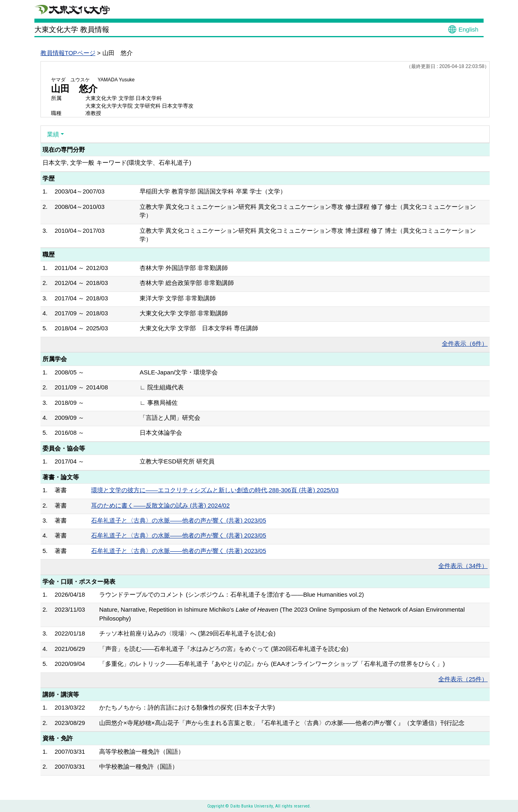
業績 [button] (53, 134)
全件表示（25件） (463, 679)
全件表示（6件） (465, 343)
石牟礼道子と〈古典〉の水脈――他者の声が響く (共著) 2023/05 (179, 520)
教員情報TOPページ (68, 53)
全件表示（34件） (463, 566)
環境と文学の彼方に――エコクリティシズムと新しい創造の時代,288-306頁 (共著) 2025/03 (215, 490)
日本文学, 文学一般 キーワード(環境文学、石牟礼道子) (117, 163)
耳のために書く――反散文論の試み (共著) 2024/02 (160, 505)
